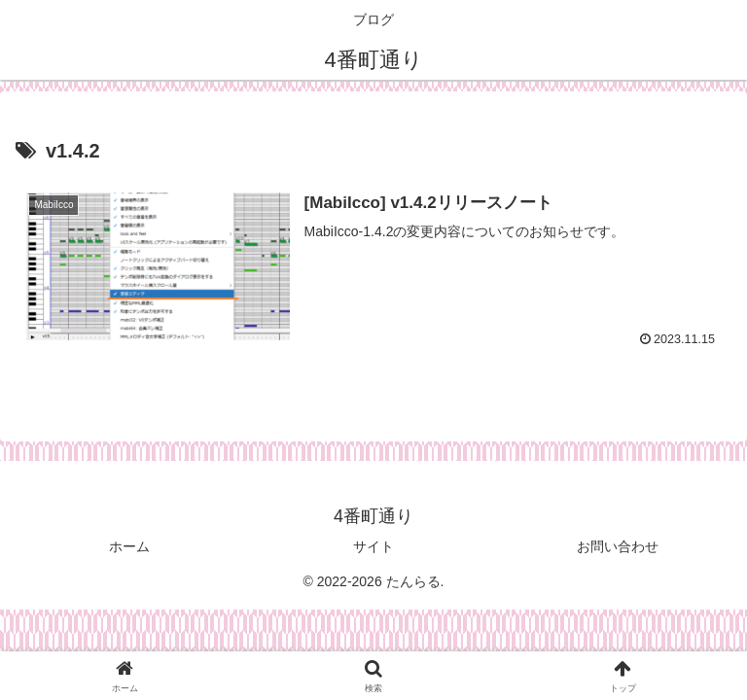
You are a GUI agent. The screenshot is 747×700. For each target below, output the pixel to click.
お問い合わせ (618, 546)
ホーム (129, 546)
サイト (373, 546)
